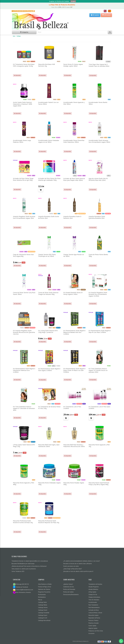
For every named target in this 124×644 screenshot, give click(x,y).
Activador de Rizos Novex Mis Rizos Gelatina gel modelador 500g (49, 179)
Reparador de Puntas (94, 618)
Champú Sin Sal (93, 595)
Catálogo (19, 36)
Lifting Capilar (92, 592)
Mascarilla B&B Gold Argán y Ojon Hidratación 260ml (49, 446)
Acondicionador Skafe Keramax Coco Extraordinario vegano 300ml (99, 141)
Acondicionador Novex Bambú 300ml (98, 103)
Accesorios (91, 633)
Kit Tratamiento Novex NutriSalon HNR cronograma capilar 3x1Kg (24, 65)
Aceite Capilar (92, 626)
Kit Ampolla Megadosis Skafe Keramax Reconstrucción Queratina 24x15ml (24, 332)
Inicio (14, 36)
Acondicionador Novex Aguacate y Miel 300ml (74, 103)
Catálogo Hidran (43, 605)
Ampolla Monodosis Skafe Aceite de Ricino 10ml (49, 217)
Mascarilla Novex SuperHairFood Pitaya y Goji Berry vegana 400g (99, 484)
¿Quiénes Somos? (68, 584)
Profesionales (42, 595)
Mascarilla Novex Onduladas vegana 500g (49, 484)
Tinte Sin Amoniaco (94, 600)
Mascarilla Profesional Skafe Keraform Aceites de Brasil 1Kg (23, 522)
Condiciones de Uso (69, 587)
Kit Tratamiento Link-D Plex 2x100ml (72, 408)
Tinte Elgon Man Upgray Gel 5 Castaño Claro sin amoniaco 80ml (99, 65)
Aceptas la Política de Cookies (59, 1)
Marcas (40, 600)
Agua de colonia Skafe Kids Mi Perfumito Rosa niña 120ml (98, 179)
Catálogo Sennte (43, 607)
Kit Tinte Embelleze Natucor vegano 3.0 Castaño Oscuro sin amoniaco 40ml (98, 370)
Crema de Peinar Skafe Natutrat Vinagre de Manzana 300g (48, 293)
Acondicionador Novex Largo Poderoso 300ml (22, 141)
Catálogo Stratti (43, 610)
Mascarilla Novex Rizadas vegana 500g (74, 484)
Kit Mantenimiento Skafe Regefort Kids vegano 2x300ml (49, 370)
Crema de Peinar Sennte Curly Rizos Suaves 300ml (24, 293)
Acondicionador (93, 602)
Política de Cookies (68, 592)
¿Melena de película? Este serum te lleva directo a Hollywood (29, 566)
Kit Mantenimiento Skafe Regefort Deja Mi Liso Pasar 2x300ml (100, 331)
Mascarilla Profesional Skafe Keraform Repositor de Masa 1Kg (49, 522)
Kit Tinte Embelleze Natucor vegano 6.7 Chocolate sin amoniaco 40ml (24, 408)
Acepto (73, 1)
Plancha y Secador (94, 623)
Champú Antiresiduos (94, 597)
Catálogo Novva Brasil (44, 620)
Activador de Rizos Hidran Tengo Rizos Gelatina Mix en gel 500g (23, 179)
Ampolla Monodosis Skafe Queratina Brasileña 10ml (97, 217)
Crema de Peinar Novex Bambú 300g (98, 255)
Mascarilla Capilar (94, 615)
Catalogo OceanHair (44, 613)
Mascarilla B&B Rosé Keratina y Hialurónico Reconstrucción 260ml (74, 446)
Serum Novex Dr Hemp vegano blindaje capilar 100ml (73, 65)
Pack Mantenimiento (94, 607)
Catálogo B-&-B (43, 618)
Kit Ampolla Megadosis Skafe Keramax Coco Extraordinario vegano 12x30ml (98, 294)
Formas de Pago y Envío (45, 587)
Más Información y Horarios (22, 592)
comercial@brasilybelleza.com (23, 590)
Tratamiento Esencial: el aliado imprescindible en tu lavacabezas (30, 561)
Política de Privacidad (69, 589)
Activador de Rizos (94, 610)
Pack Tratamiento (93, 605)
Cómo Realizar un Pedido (45, 584)
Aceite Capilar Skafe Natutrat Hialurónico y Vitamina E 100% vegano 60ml (23, 104)
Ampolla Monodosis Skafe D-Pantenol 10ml (73, 217)
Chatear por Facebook (20, 587)
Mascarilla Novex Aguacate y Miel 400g (24, 484)
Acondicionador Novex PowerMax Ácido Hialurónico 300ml (74, 141)
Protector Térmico (93, 620)
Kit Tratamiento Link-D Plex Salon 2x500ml (99, 408)
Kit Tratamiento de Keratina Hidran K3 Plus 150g (49, 408)
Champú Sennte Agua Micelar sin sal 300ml (74, 255)
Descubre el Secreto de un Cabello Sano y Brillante (78, 564)
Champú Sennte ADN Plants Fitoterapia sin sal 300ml (47, 255)
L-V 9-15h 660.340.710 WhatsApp (24, 11)
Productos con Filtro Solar (96, 631)
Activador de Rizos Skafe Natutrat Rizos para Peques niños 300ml (74, 179)
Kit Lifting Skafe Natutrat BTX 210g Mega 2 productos (48, 331)
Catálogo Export (43, 615)
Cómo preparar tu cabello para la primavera (24, 569)
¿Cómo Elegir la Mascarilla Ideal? (73, 569)
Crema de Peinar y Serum (95, 613)
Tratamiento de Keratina (95, 584)
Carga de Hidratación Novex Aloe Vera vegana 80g (23, 255)
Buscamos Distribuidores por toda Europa (23, 564)
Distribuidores (42, 597)
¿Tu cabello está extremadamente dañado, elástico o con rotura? (82, 561)
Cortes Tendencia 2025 (18, 571)
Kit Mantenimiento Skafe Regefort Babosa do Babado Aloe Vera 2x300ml (74, 332)
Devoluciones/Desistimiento (71, 595)
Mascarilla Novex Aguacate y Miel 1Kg (99, 446)
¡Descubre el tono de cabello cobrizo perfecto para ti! (78, 571)
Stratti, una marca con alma (71, 566)
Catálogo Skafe (42, 602)
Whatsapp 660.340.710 (21, 584)
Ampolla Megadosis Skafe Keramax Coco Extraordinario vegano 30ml (24, 217)
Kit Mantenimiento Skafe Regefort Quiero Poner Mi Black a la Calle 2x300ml (74, 370)
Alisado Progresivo (94, 587)
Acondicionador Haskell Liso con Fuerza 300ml (48, 103)
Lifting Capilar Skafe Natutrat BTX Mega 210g (24, 446)
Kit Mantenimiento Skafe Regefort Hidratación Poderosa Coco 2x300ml (24, 370)
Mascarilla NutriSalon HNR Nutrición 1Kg (47, 65)
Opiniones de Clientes (44, 589)
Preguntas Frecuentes (44, 592)
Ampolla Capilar (93, 628)
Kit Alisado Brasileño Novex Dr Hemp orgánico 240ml (73, 293)
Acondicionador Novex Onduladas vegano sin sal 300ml (49, 141)
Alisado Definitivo (93, 589)
